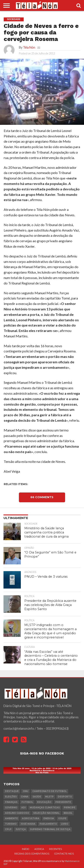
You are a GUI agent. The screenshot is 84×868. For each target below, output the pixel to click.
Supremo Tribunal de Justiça (50, 829)
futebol (27, 802)
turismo (11, 824)
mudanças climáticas (45, 808)
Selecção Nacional (46, 813)
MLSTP (49, 797)
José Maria (28, 824)
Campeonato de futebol (49, 791)
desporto (65, 797)
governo (11, 808)
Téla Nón (29, 47)
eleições (11, 797)
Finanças (11, 802)
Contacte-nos (64, 854)
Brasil (68, 813)
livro (65, 824)
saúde (37, 797)
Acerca (39, 849)
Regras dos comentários (32, 854)
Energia (49, 818)
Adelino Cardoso (17, 813)
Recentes (55, 849)
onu (26, 791)
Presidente (63, 802)
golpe (62, 818)
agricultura (31, 818)
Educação (44, 802)
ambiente (11, 818)
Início (26, 849)
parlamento (48, 824)
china (25, 797)
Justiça (21, 829)
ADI (23, 808)
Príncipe (70, 808)
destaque (12, 791)
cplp (8, 829)
